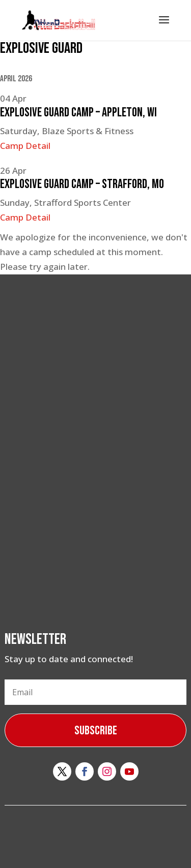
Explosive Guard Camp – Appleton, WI (78, 113)
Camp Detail (25, 146)
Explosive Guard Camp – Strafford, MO (82, 184)
